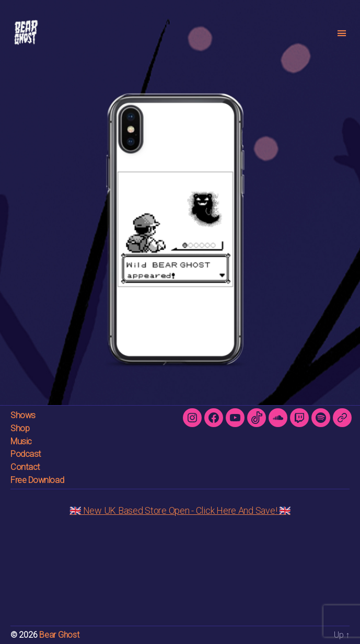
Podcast (26, 454)
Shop (20, 428)
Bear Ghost (59, 635)
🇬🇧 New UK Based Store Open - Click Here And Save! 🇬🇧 (180, 510)
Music (21, 441)
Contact (25, 467)
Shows (23, 415)
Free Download (37, 480)
